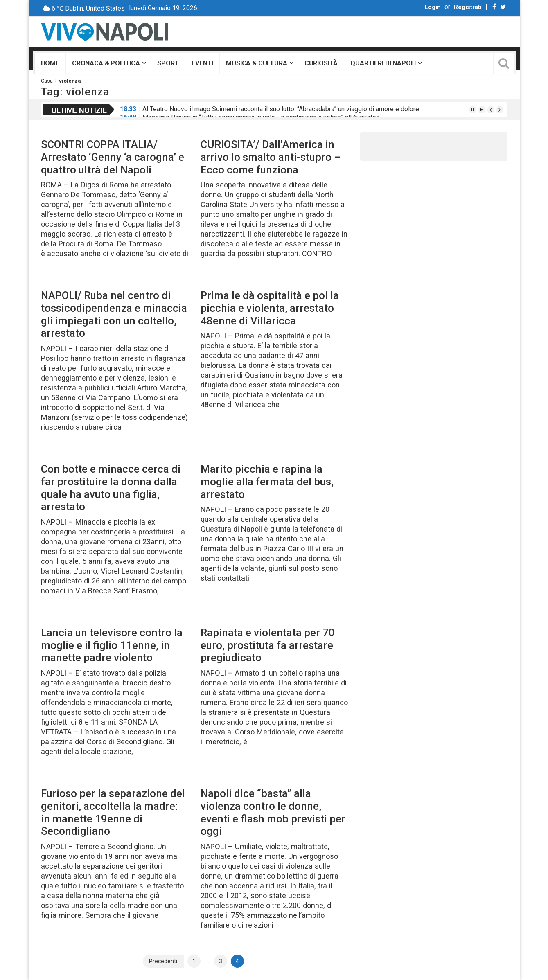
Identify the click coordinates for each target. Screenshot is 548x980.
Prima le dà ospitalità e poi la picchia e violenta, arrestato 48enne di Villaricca (270, 308)
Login (433, 7)
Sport (168, 63)
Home (50, 63)
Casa (47, 81)
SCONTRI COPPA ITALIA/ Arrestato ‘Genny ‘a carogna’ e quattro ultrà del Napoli (113, 157)
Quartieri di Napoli (383, 63)
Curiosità (321, 63)
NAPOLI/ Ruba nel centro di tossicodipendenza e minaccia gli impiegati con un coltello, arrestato (114, 314)
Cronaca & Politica (106, 63)
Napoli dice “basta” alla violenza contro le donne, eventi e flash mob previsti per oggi (273, 812)
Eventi (202, 63)
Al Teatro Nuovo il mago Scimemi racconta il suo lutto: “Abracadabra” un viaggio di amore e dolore (281, 109)
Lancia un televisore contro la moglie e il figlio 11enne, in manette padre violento (112, 645)
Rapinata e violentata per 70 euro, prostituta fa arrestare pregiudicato (268, 645)
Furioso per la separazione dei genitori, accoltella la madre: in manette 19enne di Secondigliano (113, 812)
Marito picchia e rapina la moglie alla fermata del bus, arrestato (267, 481)
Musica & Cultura (256, 63)
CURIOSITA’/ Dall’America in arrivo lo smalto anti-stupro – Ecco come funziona (271, 157)
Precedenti (163, 961)
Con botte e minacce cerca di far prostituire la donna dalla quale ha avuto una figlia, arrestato (111, 488)
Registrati (468, 7)
